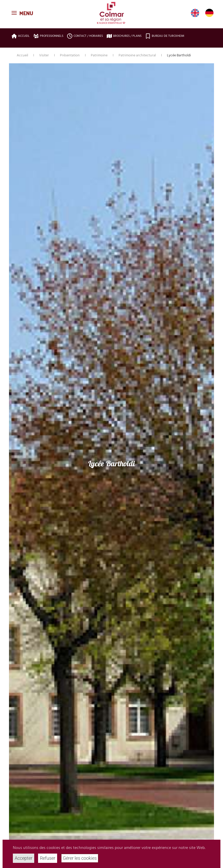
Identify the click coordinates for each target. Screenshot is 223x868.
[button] (23, 13)
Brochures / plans (124, 36)
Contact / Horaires (85, 36)
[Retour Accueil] (112, 13)
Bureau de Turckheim (165, 36)
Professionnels (48, 36)
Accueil (21, 36)
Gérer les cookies (80, 858)
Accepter (24, 858)
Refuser (48, 858)
